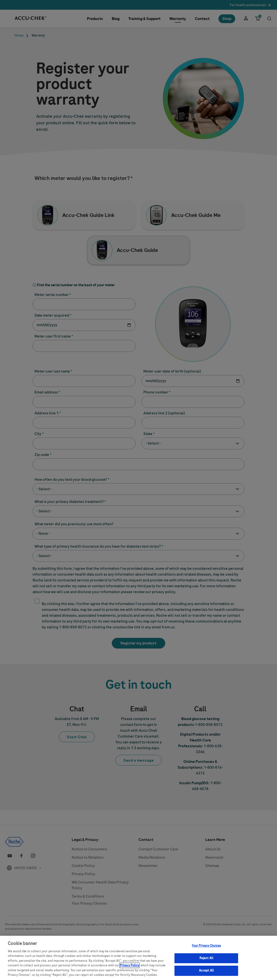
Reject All (206, 959)
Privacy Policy (130, 967)
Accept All (206, 972)
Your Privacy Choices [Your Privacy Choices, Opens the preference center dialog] (206, 947)
